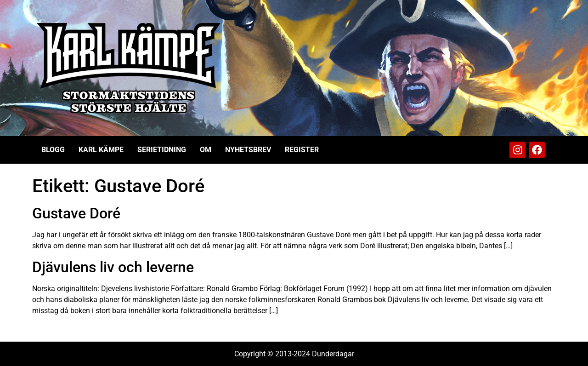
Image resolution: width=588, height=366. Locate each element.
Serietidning (162, 150)
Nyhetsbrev (248, 150)
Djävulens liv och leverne (113, 267)
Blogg (53, 150)
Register (302, 150)
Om (206, 150)
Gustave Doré (76, 213)
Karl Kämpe (101, 150)
